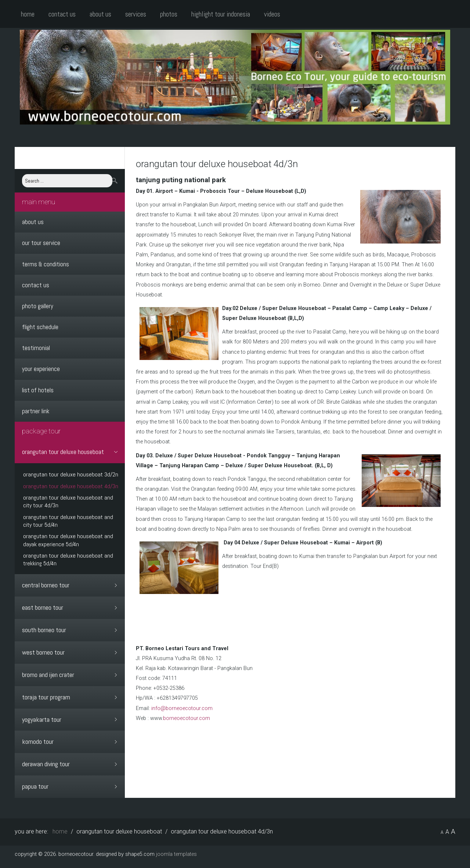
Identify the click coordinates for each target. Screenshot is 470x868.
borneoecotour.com (187, 718)
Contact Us (62, 14)
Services (136, 14)
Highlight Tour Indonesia (221, 14)
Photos (169, 14)
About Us (100, 14)
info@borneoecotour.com (182, 708)
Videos (272, 14)
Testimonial (36, 348)
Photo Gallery (38, 306)
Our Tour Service (41, 243)
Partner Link (36, 411)
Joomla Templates (176, 852)
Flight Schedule (40, 327)
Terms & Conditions (46, 264)
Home (28, 14)
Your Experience (41, 369)
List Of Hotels (38, 390)
